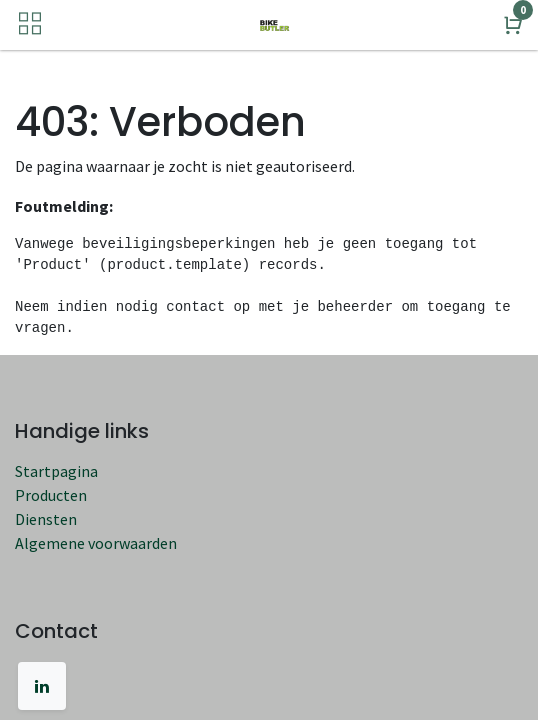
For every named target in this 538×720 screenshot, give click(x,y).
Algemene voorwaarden (96, 543)
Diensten (46, 519)
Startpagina (56, 471)
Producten (51, 495)
